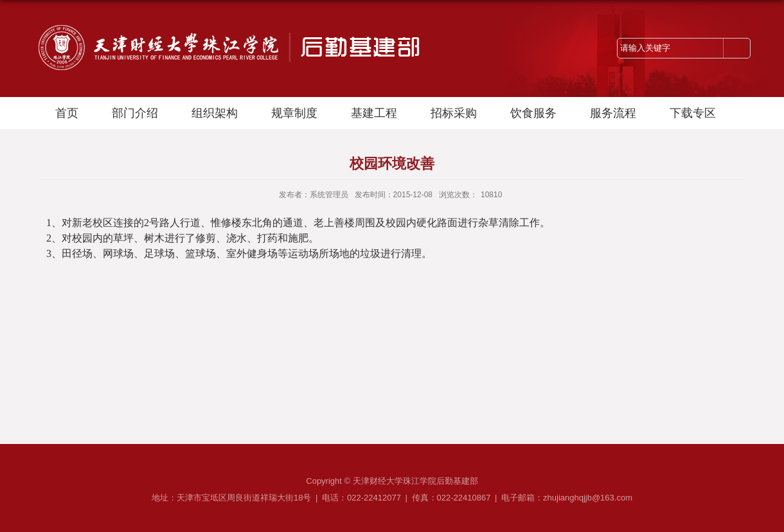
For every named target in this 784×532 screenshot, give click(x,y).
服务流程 (613, 113)
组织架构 (215, 113)
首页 (67, 113)
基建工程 (374, 113)
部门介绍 (135, 113)
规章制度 (294, 113)
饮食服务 (533, 113)
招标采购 (454, 113)
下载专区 (693, 113)
